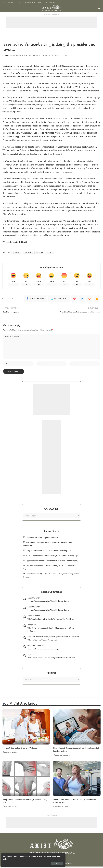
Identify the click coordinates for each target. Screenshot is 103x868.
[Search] (99, 8)
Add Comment (35, 55)
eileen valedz (33, 617)
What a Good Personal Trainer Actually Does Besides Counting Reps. (52, 557)
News (45, 55)
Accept (30, 863)
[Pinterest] (75, 299)
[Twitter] (59, 299)
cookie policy (31, 858)
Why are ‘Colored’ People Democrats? (42, 641)
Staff (7, 55)
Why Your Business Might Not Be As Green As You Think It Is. (51, 620)
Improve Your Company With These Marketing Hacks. (48, 603)
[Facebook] (35, 299)
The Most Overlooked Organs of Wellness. (42, 539)
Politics (51, 55)
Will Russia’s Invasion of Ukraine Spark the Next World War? (51, 659)
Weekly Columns (62, 55)
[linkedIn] (82, 299)
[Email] (97, 299)
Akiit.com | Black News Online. (61, 865)
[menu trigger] (6, 8)
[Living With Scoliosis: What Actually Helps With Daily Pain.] (26, 780)
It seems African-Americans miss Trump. (43, 650)
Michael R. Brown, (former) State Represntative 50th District (52, 638)
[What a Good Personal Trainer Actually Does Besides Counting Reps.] (77, 780)
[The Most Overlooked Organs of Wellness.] (26, 728)
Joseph (30, 626)
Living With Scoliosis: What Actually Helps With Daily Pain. (49, 552)
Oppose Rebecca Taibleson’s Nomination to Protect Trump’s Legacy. (52, 562)
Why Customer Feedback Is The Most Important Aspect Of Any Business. (51, 631)
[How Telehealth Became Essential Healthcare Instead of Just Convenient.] (77, 728)
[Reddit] (89, 299)
